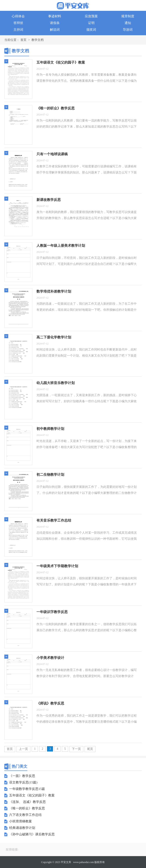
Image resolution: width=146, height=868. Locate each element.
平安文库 (66, 862)
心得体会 (18, 16)
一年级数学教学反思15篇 (27, 789)
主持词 (18, 30)
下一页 (76, 749)
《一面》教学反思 (22, 776)
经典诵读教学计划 (22, 828)
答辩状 (18, 23)
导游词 (128, 30)
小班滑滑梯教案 (21, 821)
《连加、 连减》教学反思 (27, 802)
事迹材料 (55, 16)
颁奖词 (91, 30)
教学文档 (38, 40)
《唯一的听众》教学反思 (27, 808)
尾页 (90, 749)
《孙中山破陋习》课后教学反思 (32, 834)
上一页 (23, 749)
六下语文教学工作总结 (25, 815)
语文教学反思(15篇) (23, 782)
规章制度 (128, 16)
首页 (23, 40)
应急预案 (91, 16)
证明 (91, 23)
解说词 (55, 30)
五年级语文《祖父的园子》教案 (32, 795)
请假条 (55, 23)
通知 (128, 23)
